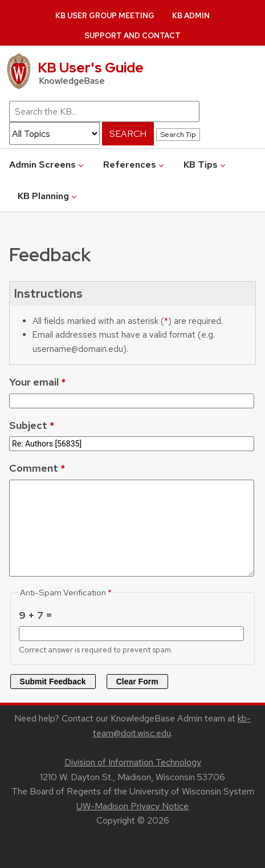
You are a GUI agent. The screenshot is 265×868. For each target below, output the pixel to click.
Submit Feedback (53, 682)
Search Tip (178, 134)
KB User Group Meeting (105, 16)
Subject (28, 425)
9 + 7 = (36, 615)
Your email (34, 382)
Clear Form (137, 682)
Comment (34, 468)
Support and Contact (132, 36)
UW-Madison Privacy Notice (132, 806)
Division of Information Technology (133, 762)
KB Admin (191, 16)
